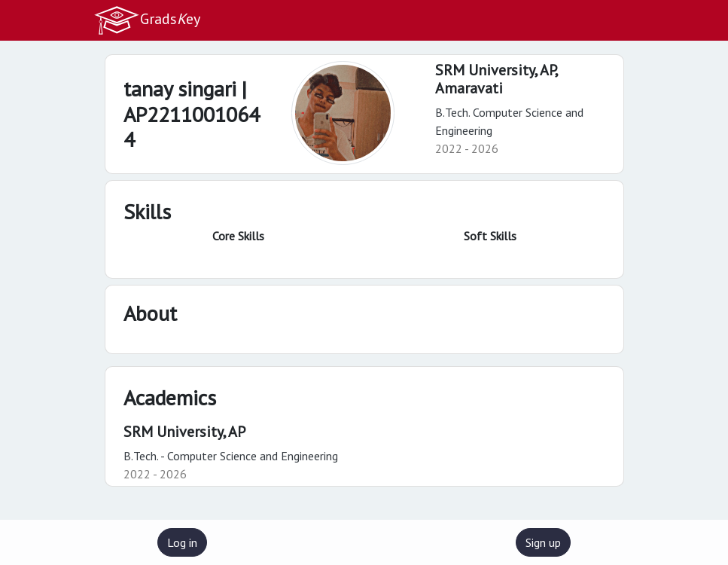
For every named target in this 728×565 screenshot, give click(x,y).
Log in (182, 542)
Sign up (543, 542)
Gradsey (147, 20)
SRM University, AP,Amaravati (497, 79)
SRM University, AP (184, 432)
